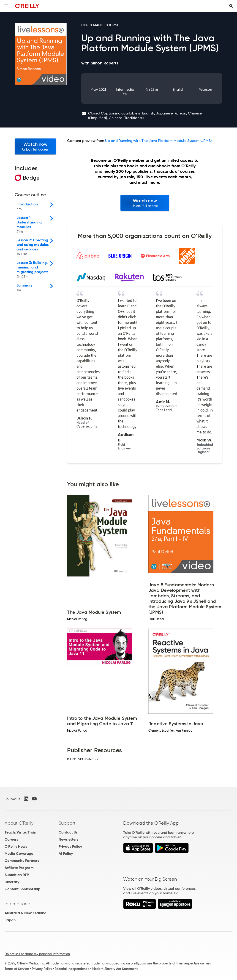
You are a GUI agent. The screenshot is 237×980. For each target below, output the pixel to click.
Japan (10, 920)
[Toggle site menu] (6, 6)
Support (67, 823)
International (18, 904)
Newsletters (68, 839)
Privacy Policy (70, 846)
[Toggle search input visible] (231, 6)
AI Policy (66, 854)
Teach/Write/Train (20, 832)
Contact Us (68, 832)
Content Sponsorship (22, 889)
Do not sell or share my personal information (37, 954)
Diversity (12, 882)
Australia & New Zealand (26, 913)
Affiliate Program (19, 868)
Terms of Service (17, 969)
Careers (11, 839)
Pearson (205, 89)
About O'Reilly (19, 823)
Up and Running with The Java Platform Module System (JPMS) (158, 141)
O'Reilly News (16, 846)
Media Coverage (19, 854)
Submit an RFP (17, 875)
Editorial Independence (72, 969)
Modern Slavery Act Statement (115, 969)
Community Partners (22, 861)
